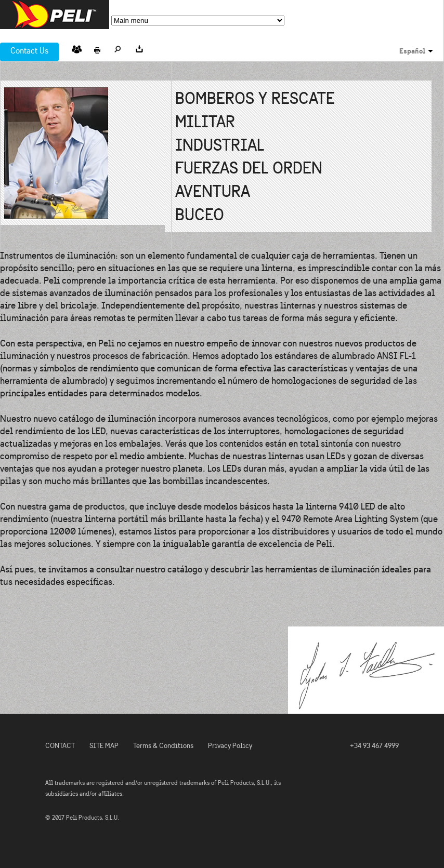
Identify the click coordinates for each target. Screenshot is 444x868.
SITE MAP (104, 746)
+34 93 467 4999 (374, 746)
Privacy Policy (230, 746)
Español (412, 51)
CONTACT (60, 746)
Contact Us (29, 51)
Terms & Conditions (163, 746)
